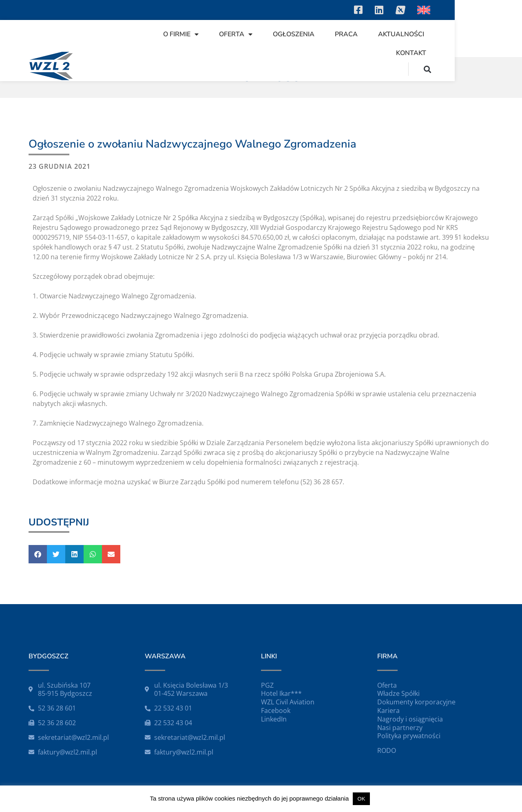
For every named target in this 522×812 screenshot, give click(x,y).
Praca (331, 38)
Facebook (276, 710)
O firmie (165, 38)
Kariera (388, 710)
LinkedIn (274, 719)
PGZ (267, 685)
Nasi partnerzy (400, 728)
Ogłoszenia (278, 38)
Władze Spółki (398, 693)
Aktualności (386, 38)
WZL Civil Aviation (288, 702)
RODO (387, 750)
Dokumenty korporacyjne (416, 702)
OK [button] (362, 799)
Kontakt (444, 38)
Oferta (220, 38)
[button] (495, 38)
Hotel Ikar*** (281, 693)
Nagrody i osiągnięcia (410, 719)
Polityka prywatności (409, 736)
